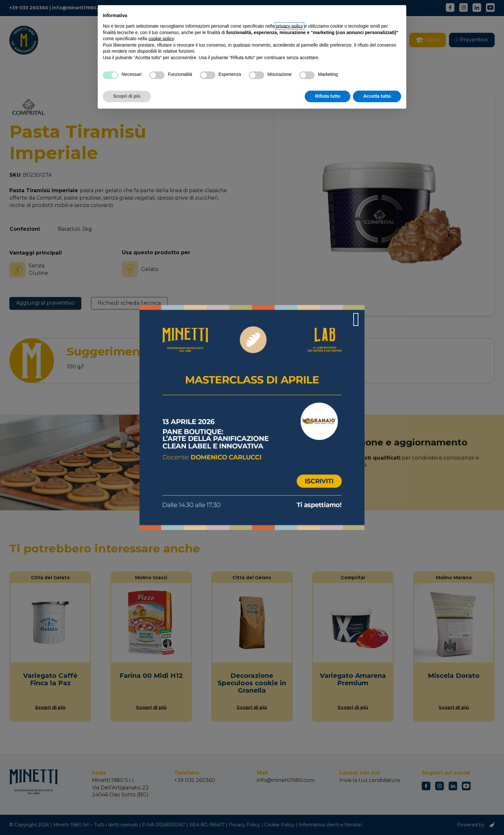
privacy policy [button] (290, 26)
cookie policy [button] (161, 39)
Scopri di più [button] (127, 96)
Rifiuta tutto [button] (328, 96)
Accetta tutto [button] (377, 96)
